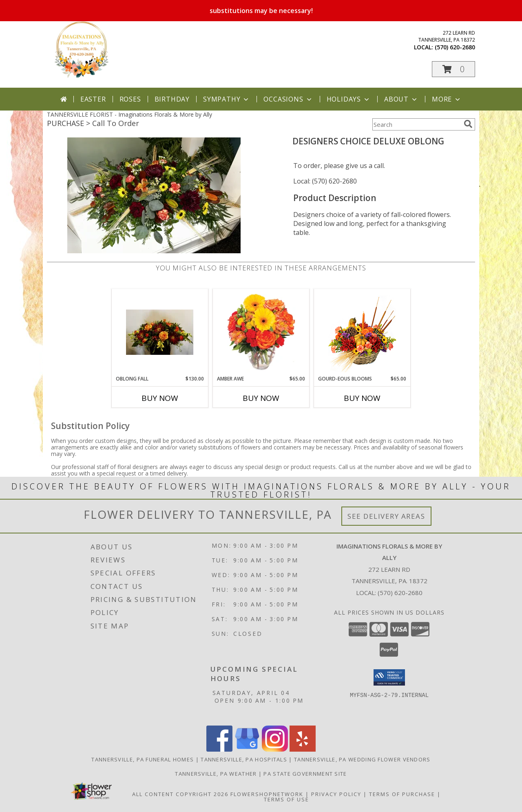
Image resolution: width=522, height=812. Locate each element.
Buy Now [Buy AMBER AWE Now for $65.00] (261, 398)
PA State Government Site (305, 774)
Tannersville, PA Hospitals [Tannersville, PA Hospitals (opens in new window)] (244, 759)
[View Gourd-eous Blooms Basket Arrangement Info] (362, 332)
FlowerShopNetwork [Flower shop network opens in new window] (267, 794)
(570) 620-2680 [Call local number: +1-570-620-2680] (455, 47)
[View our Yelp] (303, 749)
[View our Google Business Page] (247, 749)
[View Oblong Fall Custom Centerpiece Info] (160, 332)
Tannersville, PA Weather (216, 774)
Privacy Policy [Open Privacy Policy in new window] (336, 794)
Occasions (288, 99)
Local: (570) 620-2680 (325, 181)
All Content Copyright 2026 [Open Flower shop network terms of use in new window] (180, 794)
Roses (130, 99)
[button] (453, 69)
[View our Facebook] (219, 749)
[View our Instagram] (275, 749)
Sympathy (227, 99)
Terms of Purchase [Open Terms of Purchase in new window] (402, 794)
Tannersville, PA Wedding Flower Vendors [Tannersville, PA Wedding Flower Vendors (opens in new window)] (362, 759)
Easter (93, 99)
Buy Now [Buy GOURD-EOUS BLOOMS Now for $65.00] (362, 398)
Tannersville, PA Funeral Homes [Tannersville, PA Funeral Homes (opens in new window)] (143, 759)
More (447, 99)
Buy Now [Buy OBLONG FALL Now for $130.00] (160, 398)
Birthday (172, 99)
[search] (468, 124)
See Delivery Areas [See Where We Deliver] (386, 516)
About (401, 99)
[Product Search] (416, 124)
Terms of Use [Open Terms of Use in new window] (286, 799)
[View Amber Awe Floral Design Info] (261, 332)
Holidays (349, 99)
